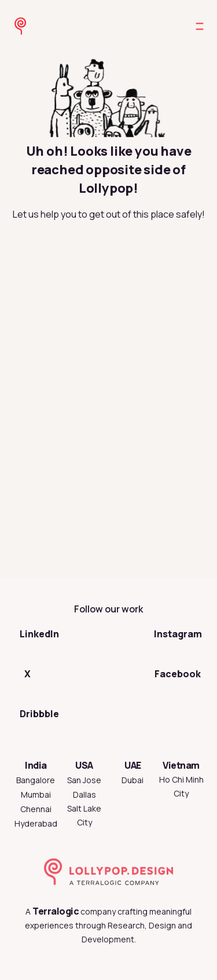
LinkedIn (39, 634)
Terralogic (56, 911)
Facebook (178, 674)
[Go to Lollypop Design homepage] (14, 26)
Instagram (178, 634)
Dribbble (39, 714)
